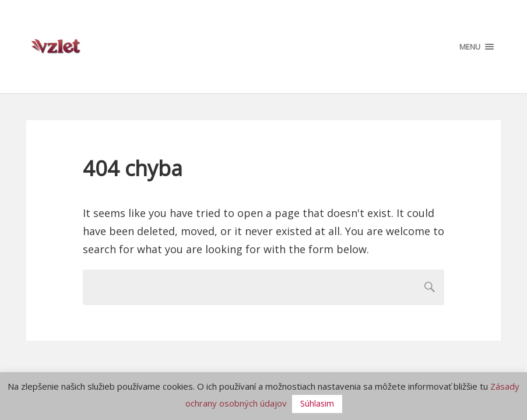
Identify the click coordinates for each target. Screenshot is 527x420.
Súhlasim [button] (317, 403)
